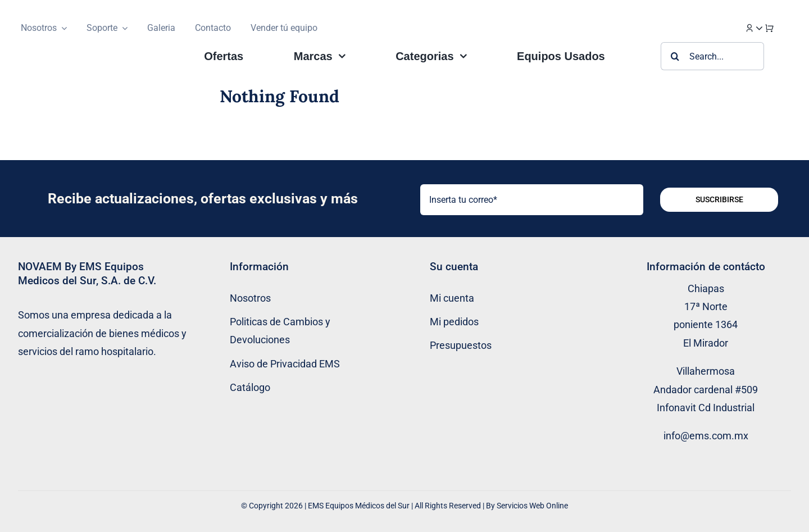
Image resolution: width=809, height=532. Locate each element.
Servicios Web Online (532, 506)
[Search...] (712, 56)
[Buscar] (675, 56)
